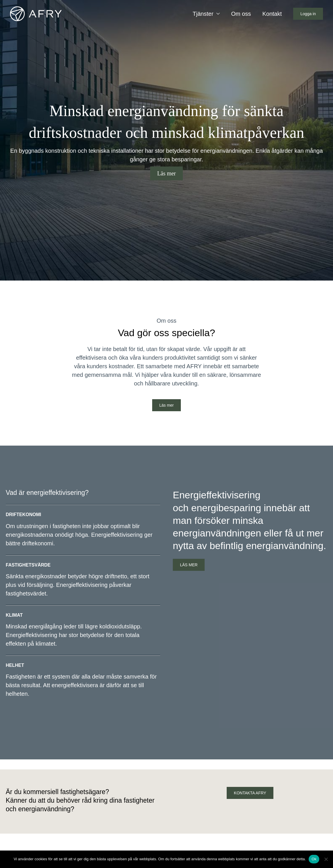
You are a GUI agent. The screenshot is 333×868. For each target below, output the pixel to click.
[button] (308, 14)
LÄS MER (189, 565)
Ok (314, 859)
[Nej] (326, 859)
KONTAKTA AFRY (250, 793)
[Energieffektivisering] (36, 13)
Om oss (241, 14)
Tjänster (203, 14)
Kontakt (272, 14)
